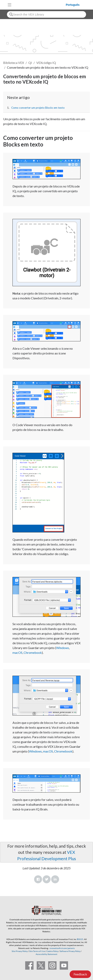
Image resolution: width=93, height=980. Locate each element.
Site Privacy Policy (20, 951)
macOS (17, 653)
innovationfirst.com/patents (62, 948)
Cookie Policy (52, 951)
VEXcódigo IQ (46, 63)
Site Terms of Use (37, 951)
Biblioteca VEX (14, 63)
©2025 (80, 939)
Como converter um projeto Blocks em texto (38, 108)
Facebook (38, 879)
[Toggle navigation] (10, 5)
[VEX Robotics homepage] (40, 5)
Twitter (47, 879)
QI (30, 63)
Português (73, 5)
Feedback (80, 974)
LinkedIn (55, 879)
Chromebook (33, 653)
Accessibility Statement (46, 954)
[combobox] (46, 14)
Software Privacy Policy (70, 951)
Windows (63, 648)
